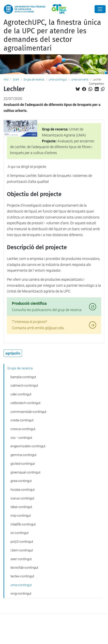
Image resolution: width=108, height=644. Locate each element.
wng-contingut (21, 593)
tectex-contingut (22, 576)
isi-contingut (19, 533)
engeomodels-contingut (28, 446)
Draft (16, 80)
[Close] (100, 9)
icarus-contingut (22, 498)
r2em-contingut (22, 550)
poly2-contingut (22, 541)
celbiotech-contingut (25, 403)
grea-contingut (21, 481)
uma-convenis (80, 80)
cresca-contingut (23, 429)
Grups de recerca (34, 80)
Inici (6, 80)
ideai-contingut (21, 507)
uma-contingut (58, 80)
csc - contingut (21, 438)
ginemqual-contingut (25, 472)
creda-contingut (22, 420)
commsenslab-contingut (28, 412)
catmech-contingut (24, 385)
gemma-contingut (23, 455)
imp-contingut (21, 516)
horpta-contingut (23, 490)
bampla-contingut (23, 377)
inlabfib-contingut (23, 524)
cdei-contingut (21, 394)
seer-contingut (21, 559)
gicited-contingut (23, 464)
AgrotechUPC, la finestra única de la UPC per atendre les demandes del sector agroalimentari (52, 35)
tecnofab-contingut (24, 567)
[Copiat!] (103, 89)
